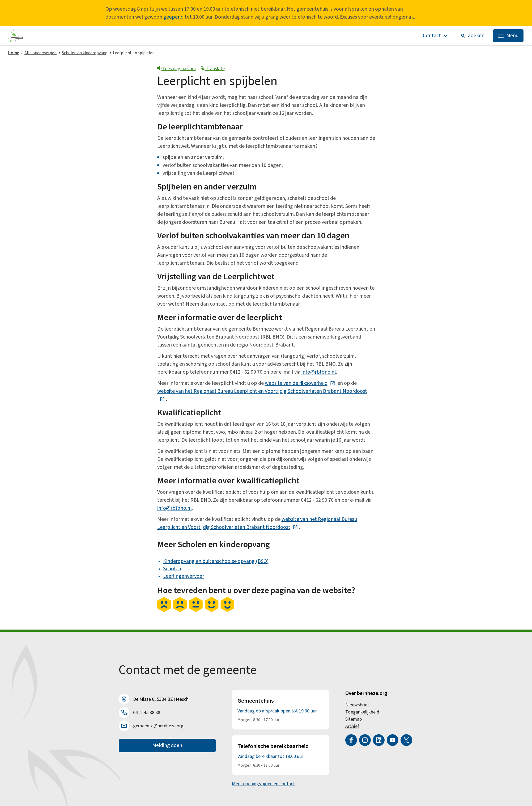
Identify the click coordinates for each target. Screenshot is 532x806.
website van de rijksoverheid (300, 383)
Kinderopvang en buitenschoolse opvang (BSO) (216, 562)
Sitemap (354, 720)
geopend (173, 17)
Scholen (172, 569)
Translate (213, 69)
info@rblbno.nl (319, 372)
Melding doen (167, 746)
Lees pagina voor (177, 69)
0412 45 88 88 (147, 713)
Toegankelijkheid (362, 712)
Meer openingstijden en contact (263, 784)
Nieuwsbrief (357, 705)
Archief (352, 727)
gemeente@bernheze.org (158, 726)
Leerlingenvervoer (184, 576)
